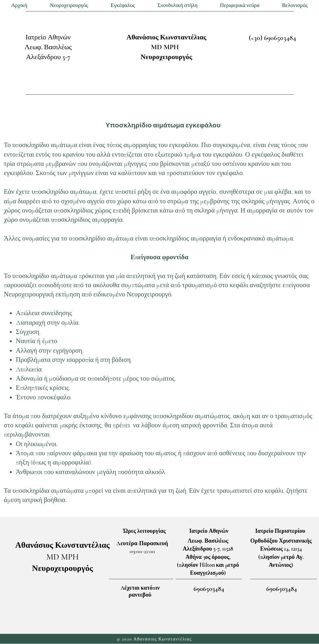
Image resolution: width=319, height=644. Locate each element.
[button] (69, 6)
